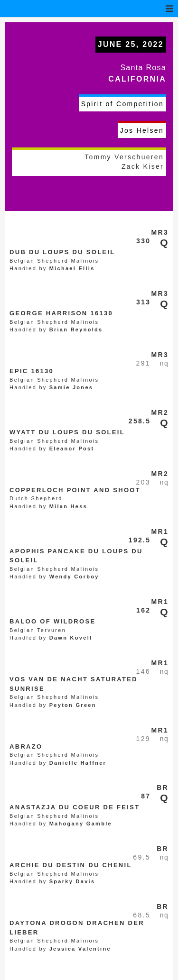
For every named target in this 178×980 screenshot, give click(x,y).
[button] (169, 9)
